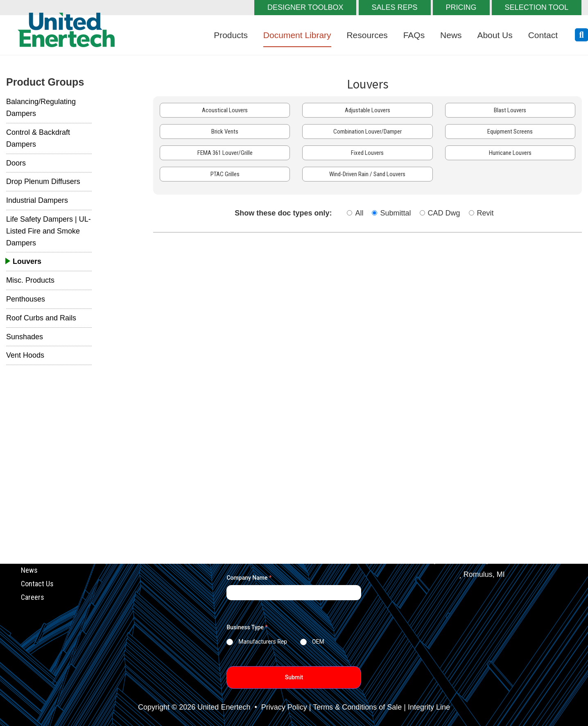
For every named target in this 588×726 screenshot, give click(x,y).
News (451, 35)
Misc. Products (30, 280)
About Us (495, 35)
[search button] (581, 35)
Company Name (249, 578)
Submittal (395, 213)
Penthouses (26, 299)
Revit (485, 213)
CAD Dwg (444, 213)
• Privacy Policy (279, 707)
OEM (318, 642)
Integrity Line (429, 707)
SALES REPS (395, 7)
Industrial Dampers (37, 200)
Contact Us (37, 584)
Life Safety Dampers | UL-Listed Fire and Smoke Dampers (49, 231)
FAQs (414, 35)
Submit (294, 677)
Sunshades (25, 337)
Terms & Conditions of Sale (357, 707)
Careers (33, 597)
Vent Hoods (25, 355)
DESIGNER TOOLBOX (305, 7)
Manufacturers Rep (263, 642)
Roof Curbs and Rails (41, 318)
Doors (16, 163)
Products (231, 35)
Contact (543, 35)
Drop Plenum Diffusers (43, 181)
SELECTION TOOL (537, 7)
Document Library (297, 35)
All (359, 213)
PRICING (461, 7)
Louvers (27, 261)
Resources (367, 35)
